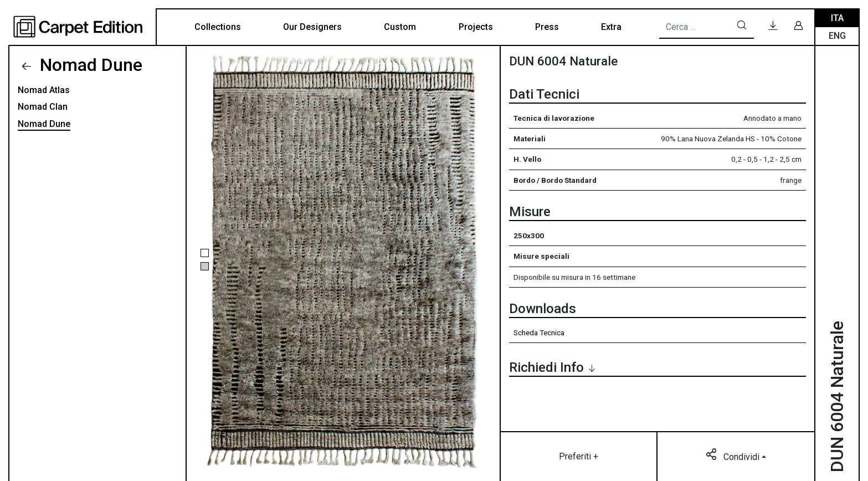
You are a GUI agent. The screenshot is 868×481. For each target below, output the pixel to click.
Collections (218, 27)
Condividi (734, 456)
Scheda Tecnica (539, 332)
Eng (837, 36)
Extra (611, 27)
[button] (205, 253)
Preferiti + (579, 456)
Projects (476, 27)
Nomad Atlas (44, 90)
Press (547, 27)
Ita (837, 18)
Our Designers (312, 27)
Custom (400, 27)
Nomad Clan (43, 107)
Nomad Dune (89, 65)
